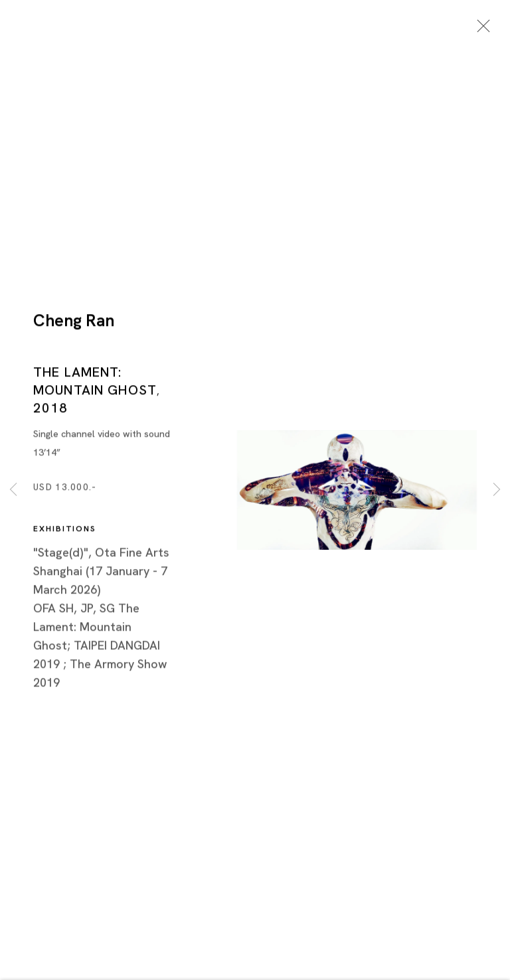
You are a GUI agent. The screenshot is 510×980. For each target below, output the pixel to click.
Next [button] (497, 490)
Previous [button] (13, 490)
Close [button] (480, 30)
